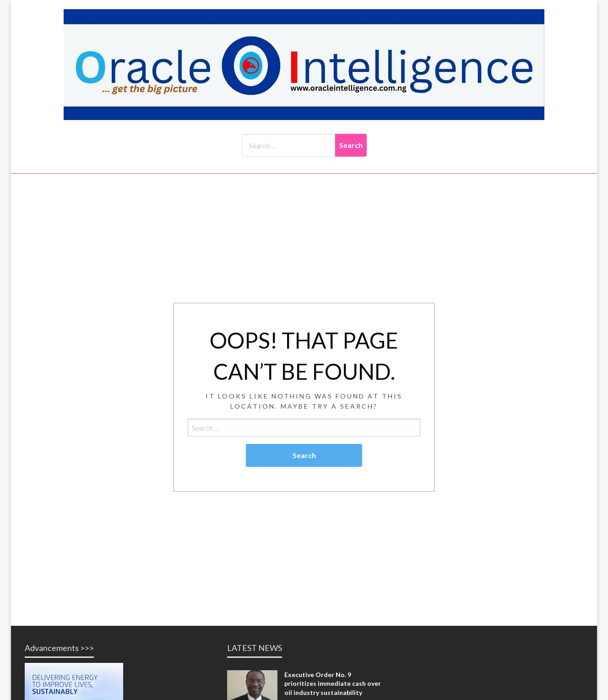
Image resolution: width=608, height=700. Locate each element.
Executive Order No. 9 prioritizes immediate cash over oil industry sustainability (333, 684)
